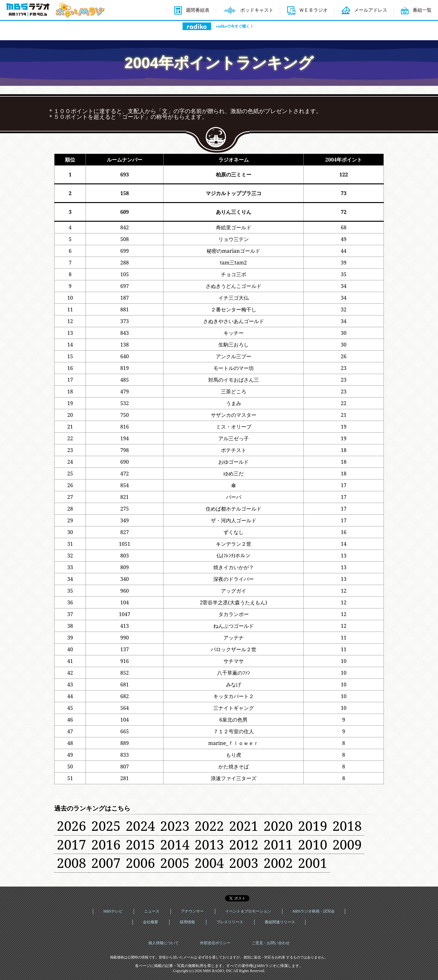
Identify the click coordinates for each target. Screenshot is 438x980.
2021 (244, 826)
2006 (140, 863)
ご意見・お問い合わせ (271, 943)
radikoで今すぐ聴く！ (235, 26)
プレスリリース (230, 922)
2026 (71, 826)
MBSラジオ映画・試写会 (314, 911)
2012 (244, 844)
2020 (278, 826)
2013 (209, 844)
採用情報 (187, 922)
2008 (71, 863)
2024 (140, 826)
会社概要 (151, 922)
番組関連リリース (280, 922)
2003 (244, 863)
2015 (140, 844)
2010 (313, 844)
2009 (347, 844)
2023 (175, 826)
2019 (313, 826)
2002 (278, 863)
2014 (175, 844)
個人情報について (164, 943)
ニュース (152, 911)
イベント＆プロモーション (248, 911)
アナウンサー (192, 911)
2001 (313, 863)
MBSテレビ (113, 911)
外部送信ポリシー (215, 943)
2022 (209, 826)
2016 (106, 844)
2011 (278, 844)
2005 (175, 863)
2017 (71, 844)
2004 (209, 863)
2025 (106, 826)
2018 (347, 826)
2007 (106, 863)
